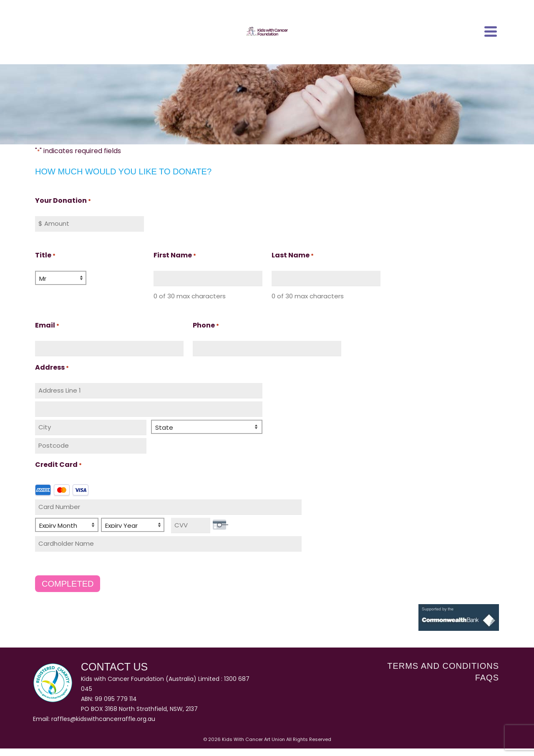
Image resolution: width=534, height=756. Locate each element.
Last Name (293, 256)
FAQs (487, 677)
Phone (206, 326)
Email (47, 326)
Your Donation (63, 201)
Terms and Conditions (443, 665)
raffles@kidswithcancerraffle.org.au (103, 719)
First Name (175, 256)
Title (45, 256)
